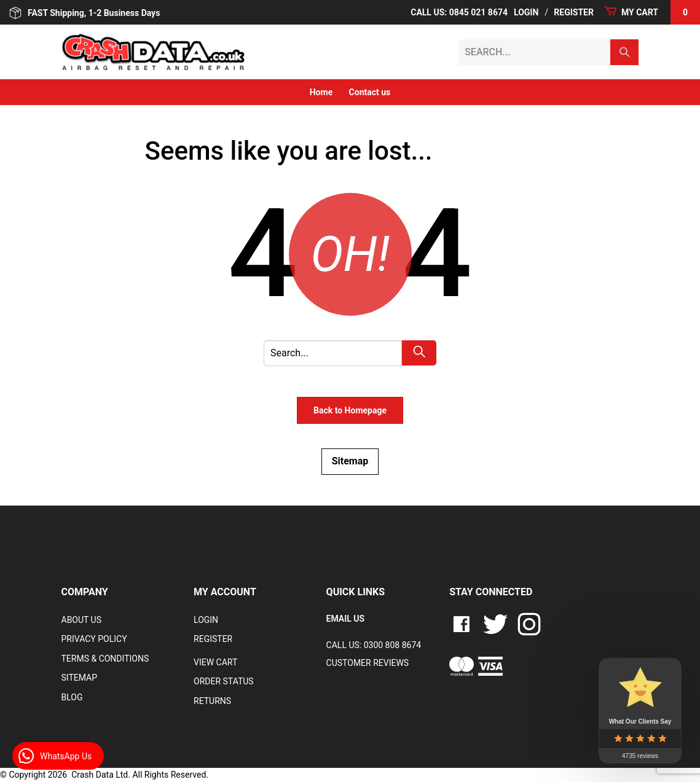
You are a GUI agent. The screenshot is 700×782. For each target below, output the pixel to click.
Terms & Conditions (105, 659)
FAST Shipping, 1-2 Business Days (85, 13)
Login (526, 12)
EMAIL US (345, 619)
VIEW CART (215, 662)
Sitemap (350, 461)
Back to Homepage (350, 410)
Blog (72, 697)
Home (321, 92)
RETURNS (212, 701)
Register (574, 12)
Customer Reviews (368, 663)
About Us (82, 620)
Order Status (224, 681)
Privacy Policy (94, 639)
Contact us (370, 92)
